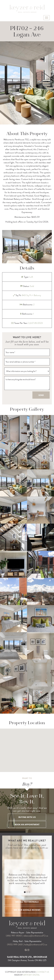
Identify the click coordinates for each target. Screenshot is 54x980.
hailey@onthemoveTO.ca (36, 945)
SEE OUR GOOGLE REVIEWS (27, 910)
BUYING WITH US (27, 817)
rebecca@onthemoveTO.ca (36, 936)
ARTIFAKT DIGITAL (31, 975)
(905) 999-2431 (15, 945)
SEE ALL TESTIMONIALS (27, 902)
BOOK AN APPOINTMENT (27, 824)
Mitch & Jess (27, 870)
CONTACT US (43, 972)
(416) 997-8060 (14, 936)
